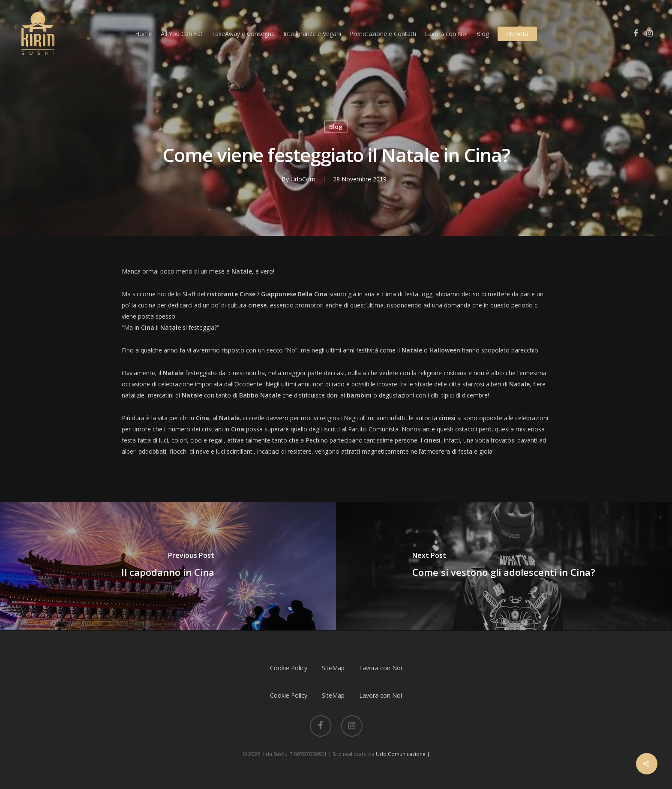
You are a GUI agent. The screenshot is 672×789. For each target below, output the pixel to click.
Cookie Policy (289, 668)
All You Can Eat (182, 34)
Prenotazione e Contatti (383, 34)
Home (144, 34)
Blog (483, 34)
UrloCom (303, 179)
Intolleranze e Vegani (312, 34)
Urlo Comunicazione (401, 754)
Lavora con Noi (446, 34)
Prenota (517, 34)
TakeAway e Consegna (243, 34)
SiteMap (333, 668)
